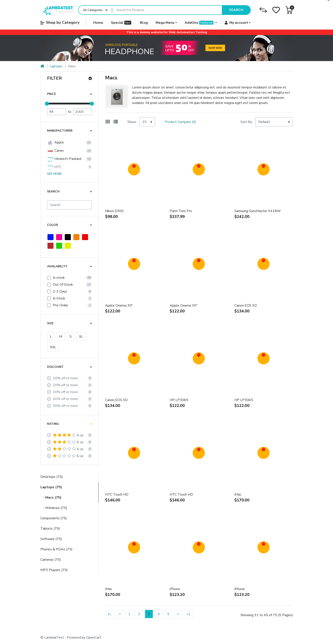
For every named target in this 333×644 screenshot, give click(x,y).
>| (188, 614)
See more (54, 174)
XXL (53, 347)
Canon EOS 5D (246, 305)
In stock (59, 278)
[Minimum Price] (57, 112)
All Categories (93, 10)
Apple (55, 143)
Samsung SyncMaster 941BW (258, 211)
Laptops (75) (51, 487)
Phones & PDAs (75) (56, 549)
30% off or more (65, 392)
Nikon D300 (114, 211)
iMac (238, 494)
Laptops (56, 66)
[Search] (69, 205)
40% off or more (65, 399)
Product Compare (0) (180, 122)
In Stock (59, 298)
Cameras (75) (51, 560)
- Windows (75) (54, 508)
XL (81, 337)
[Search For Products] (167, 10)
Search (236, 10)
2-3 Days (60, 291)
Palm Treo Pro (181, 211)
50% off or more (65, 406)
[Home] (42, 66)
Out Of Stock (63, 285)
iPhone (175, 589)
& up (68, 435)
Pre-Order (61, 305)
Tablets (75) (50, 529)
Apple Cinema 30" (119, 305)
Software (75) (51, 539)
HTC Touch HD (117, 494)
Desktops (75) (52, 477)
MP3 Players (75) (54, 570)
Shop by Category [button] (60, 22)
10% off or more (65, 378)
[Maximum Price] (82, 112)
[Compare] (263, 10)
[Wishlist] (276, 10)
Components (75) (54, 518)
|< (110, 614)
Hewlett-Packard (64, 159)
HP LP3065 (179, 400)
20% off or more (65, 385)
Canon (55, 151)
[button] (289, 10)
